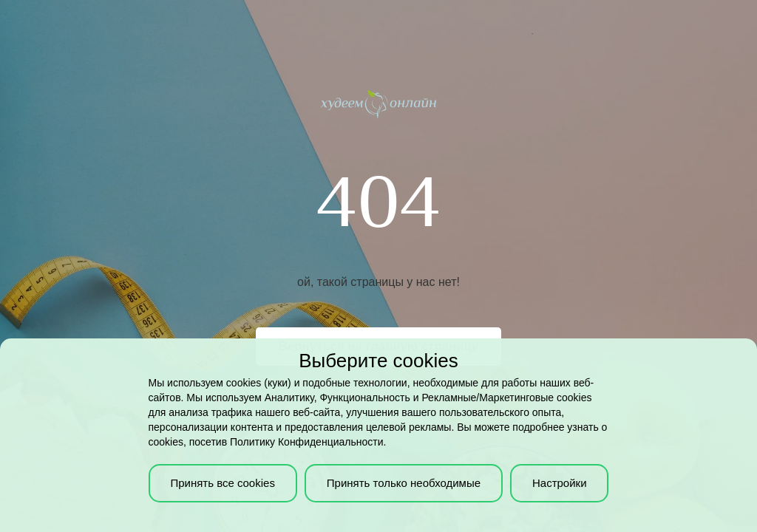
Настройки (560, 483)
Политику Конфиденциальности (306, 442)
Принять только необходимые (404, 483)
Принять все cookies (222, 483)
